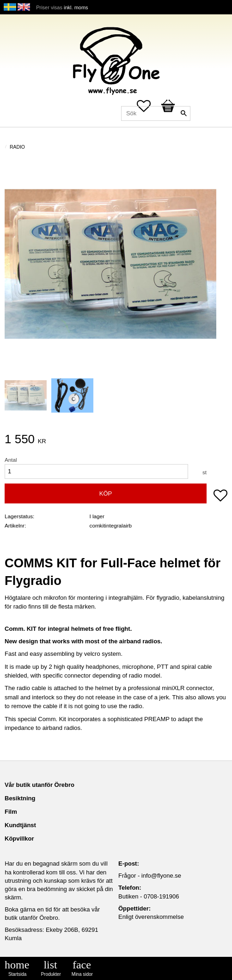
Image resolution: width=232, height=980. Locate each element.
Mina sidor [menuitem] (82, 974)
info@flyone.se (161, 876)
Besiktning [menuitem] (20, 798)
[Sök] (183, 113)
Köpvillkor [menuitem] (19, 839)
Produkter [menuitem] (51, 974)
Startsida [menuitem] (17, 974)
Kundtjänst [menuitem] (20, 825)
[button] (220, 496)
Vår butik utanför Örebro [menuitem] (40, 785)
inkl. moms (76, 7)
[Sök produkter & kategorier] (156, 113)
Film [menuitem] (11, 812)
